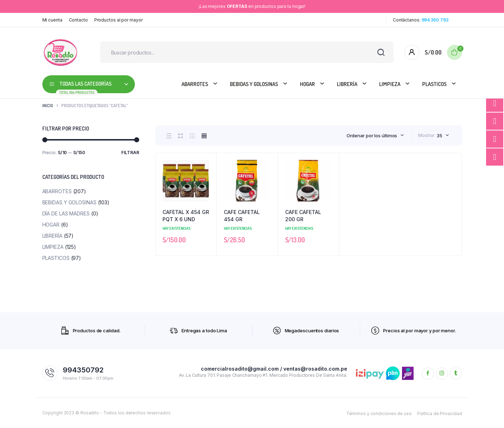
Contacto (78, 20)
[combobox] (375, 135)
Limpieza (390, 84)
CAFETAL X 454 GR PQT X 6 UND (186, 216)
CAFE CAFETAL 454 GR (242, 216)
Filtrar (130, 153)
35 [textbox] (439, 135)
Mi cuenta (52, 20)
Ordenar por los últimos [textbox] (372, 135)
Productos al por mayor (119, 20)
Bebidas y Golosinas (254, 84)
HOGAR (307, 84)
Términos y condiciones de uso (379, 413)
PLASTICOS (434, 84)
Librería (347, 84)
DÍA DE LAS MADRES (66, 213)
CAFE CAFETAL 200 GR (303, 216)
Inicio (48, 106)
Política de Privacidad (440, 413)
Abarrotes (195, 84)
